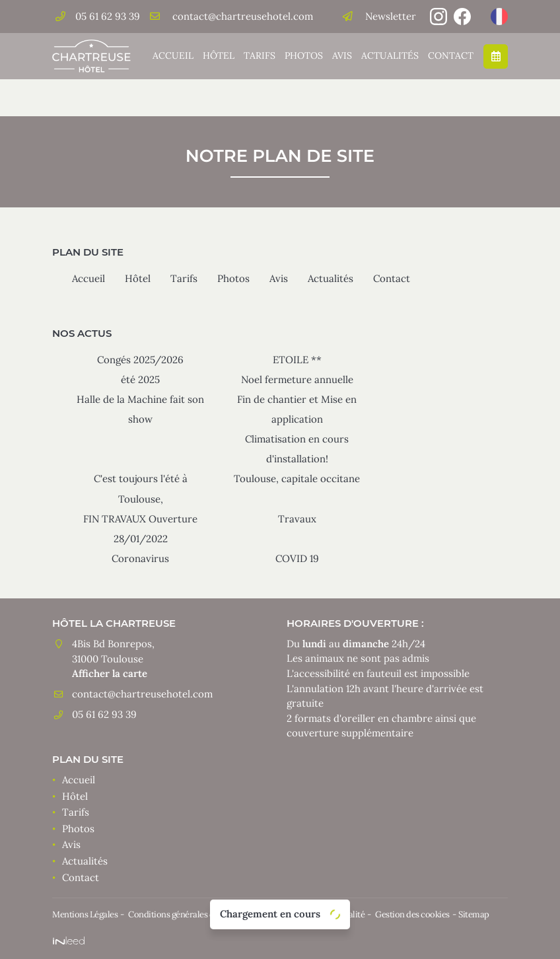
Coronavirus (140, 558)
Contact (451, 55)
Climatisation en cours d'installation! (297, 449)
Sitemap (474, 914)
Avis (342, 55)
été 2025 (140, 379)
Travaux (297, 519)
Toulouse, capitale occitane (297, 479)
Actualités (390, 55)
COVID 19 (297, 558)
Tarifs (260, 55)
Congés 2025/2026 (140, 360)
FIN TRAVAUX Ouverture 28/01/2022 (140, 529)
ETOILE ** (297, 360)
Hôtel (219, 55)
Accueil (173, 55)
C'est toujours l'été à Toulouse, (141, 488)
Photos (304, 55)
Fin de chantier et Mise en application (297, 409)
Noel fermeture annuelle (297, 379)
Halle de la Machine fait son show (140, 409)
